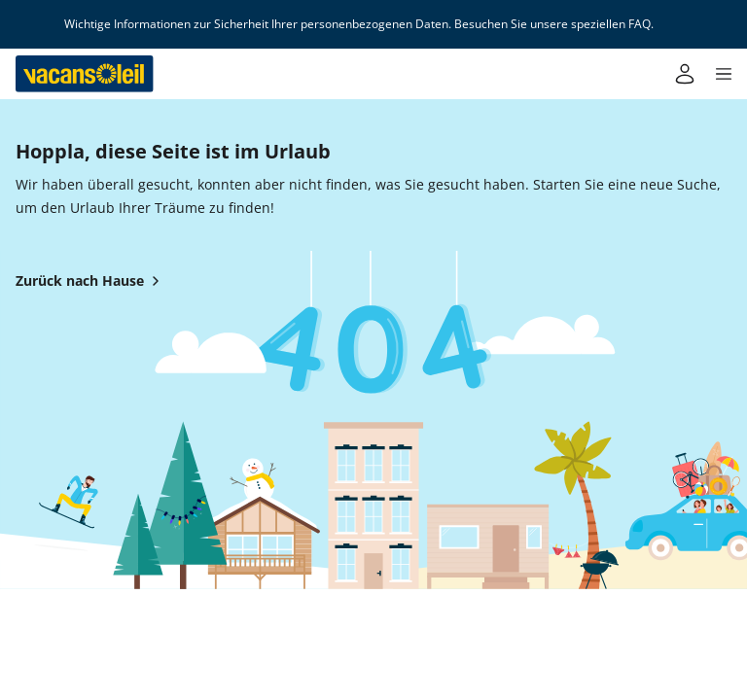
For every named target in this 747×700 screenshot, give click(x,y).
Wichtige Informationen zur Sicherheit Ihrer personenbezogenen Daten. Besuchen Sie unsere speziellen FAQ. (359, 24)
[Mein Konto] (685, 74)
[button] (724, 74)
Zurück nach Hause (91, 281)
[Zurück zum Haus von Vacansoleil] (85, 74)
